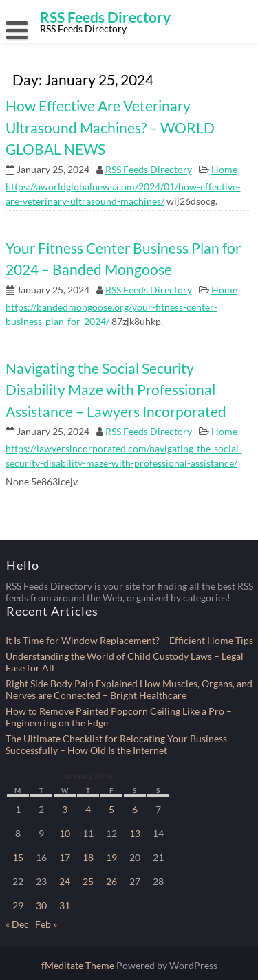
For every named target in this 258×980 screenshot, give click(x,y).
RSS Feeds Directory (149, 169)
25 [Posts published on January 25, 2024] (88, 881)
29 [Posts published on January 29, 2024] (18, 905)
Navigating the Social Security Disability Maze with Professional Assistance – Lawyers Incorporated (116, 390)
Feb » (46, 924)
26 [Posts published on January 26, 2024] (111, 881)
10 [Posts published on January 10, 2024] (65, 833)
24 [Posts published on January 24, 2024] (65, 881)
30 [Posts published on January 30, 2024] (41, 905)
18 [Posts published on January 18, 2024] (88, 857)
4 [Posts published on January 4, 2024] (88, 809)
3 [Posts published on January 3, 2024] (65, 809)
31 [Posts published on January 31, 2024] (65, 905)
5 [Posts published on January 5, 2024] (111, 809)
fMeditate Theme (79, 965)
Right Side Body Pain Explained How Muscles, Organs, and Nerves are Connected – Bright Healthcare (129, 689)
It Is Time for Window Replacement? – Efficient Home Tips (129, 640)
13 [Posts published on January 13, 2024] (135, 833)
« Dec (17, 924)
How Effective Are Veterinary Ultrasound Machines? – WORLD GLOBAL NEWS (110, 127)
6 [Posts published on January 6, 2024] (135, 809)
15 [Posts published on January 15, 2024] (18, 857)
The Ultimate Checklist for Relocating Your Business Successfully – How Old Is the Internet (116, 744)
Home (224, 169)
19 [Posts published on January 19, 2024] (111, 857)
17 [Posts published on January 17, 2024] (65, 857)
